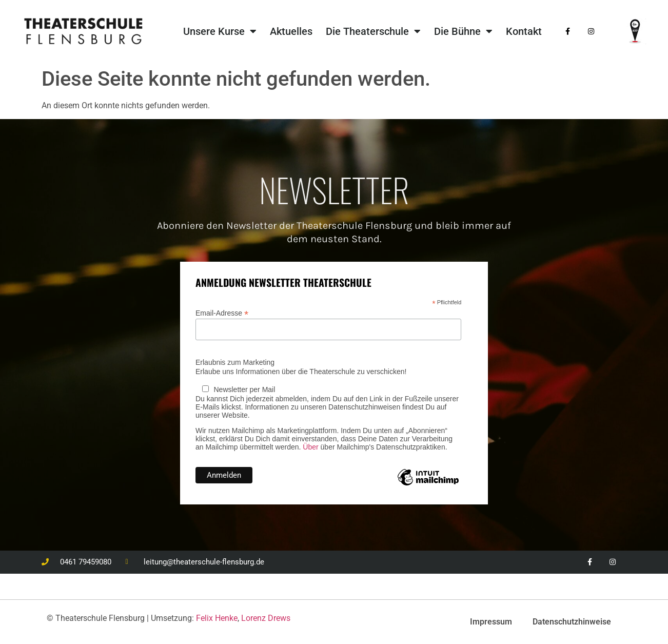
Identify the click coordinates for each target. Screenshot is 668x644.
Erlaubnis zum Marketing (235, 362)
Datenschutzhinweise (572, 622)
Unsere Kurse (220, 31)
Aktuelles (291, 31)
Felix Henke (217, 618)
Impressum (491, 622)
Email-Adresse (222, 313)
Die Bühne (463, 31)
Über (310, 447)
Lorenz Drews (266, 618)
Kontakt (524, 31)
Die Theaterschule (373, 31)
